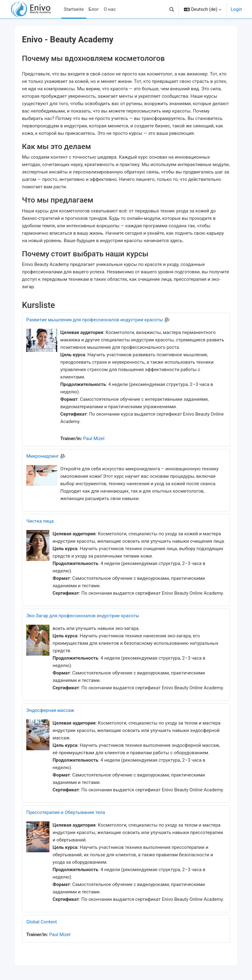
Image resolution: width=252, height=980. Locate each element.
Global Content (42, 922)
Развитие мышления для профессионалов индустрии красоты (95, 320)
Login (236, 9)
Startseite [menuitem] (74, 9)
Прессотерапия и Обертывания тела (66, 812)
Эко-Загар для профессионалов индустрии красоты (83, 616)
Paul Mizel (94, 439)
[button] (172, 9)
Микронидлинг (43, 456)
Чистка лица (40, 521)
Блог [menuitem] (94, 9)
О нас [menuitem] (110, 9)
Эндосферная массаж (50, 710)
